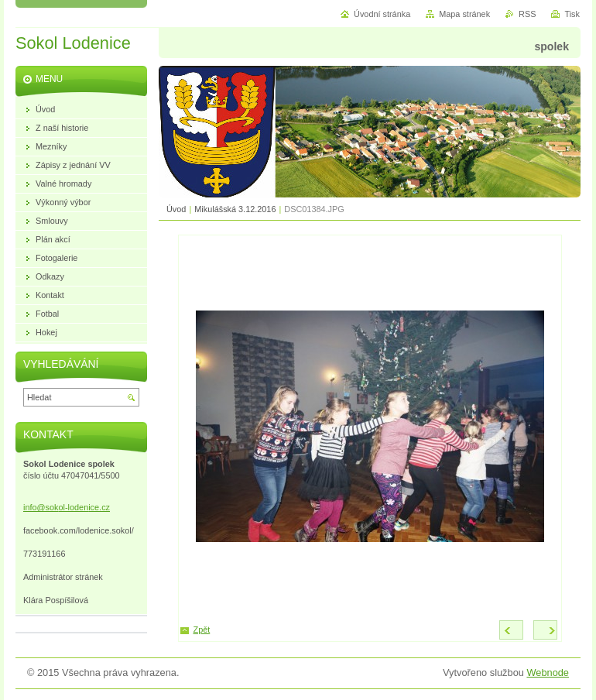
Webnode (548, 673)
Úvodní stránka (382, 14)
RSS (527, 14)
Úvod (176, 209)
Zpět (202, 630)
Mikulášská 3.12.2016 (235, 209)
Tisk (572, 14)
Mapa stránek (464, 14)
